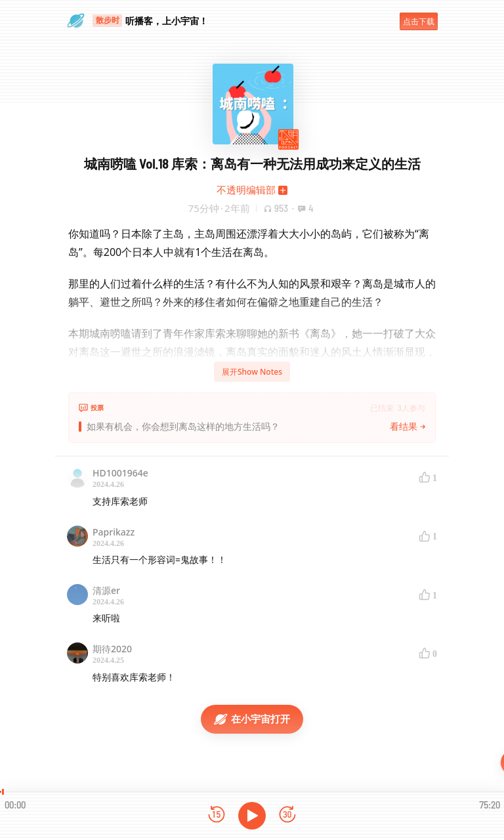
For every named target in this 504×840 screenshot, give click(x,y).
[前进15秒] (287, 815)
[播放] (252, 816)
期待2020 (112, 649)
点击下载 (419, 21)
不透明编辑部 (246, 190)
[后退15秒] (217, 815)
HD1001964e (120, 473)
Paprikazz (114, 532)
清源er (106, 590)
